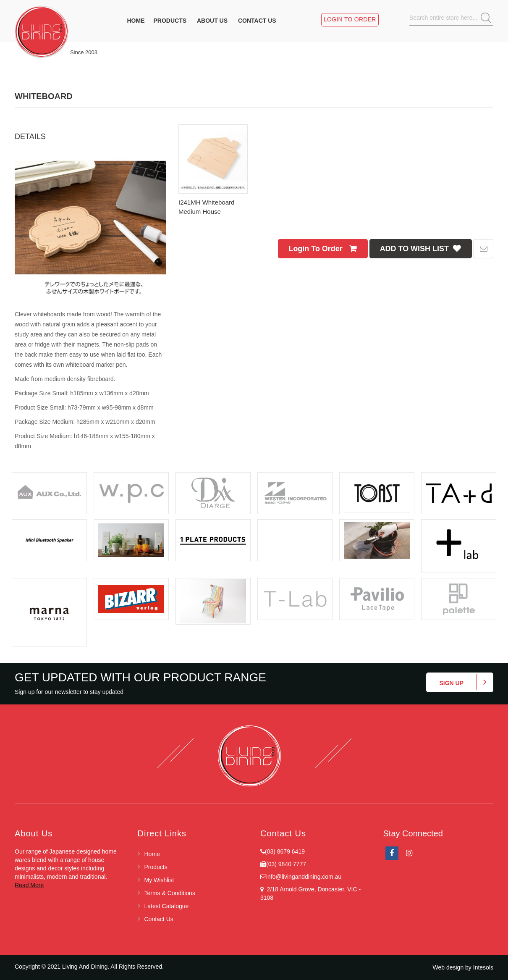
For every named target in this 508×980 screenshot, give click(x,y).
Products (156, 867)
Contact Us (159, 919)
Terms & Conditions (170, 893)
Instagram (409, 853)
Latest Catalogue (167, 906)
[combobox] (453, 18)
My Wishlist (159, 880)
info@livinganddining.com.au (304, 877)
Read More (29, 885)
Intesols (483, 967)
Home (152, 854)
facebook (392, 853)
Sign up (451, 683)
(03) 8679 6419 (285, 851)
